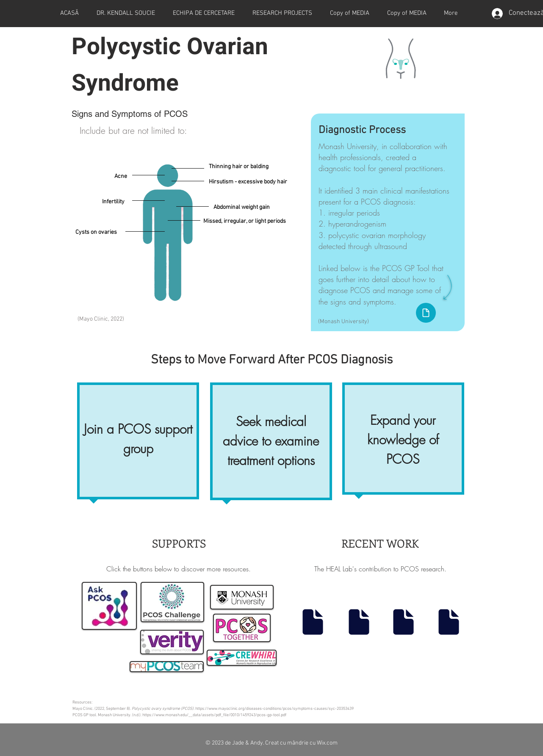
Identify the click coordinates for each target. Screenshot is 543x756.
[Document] (426, 313)
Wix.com (327, 743)
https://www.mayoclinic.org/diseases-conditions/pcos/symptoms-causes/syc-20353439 (274, 709)
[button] (282, 13)
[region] (138, 443)
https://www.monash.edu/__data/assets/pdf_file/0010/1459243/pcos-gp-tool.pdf (214, 715)
